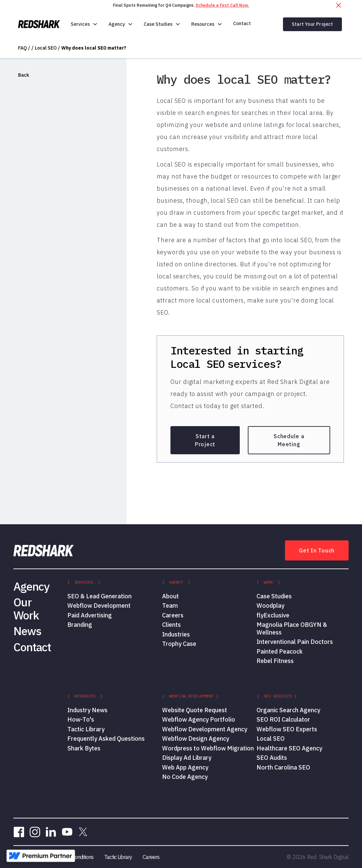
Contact (242, 23)
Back (24, 75)
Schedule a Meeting (289, 440)
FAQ (22, 48)
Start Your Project (312, 24)
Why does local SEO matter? (94, 48)
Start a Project (205, 440)
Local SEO (46, 48)
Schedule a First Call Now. (222, 5)
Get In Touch (317, 550)
